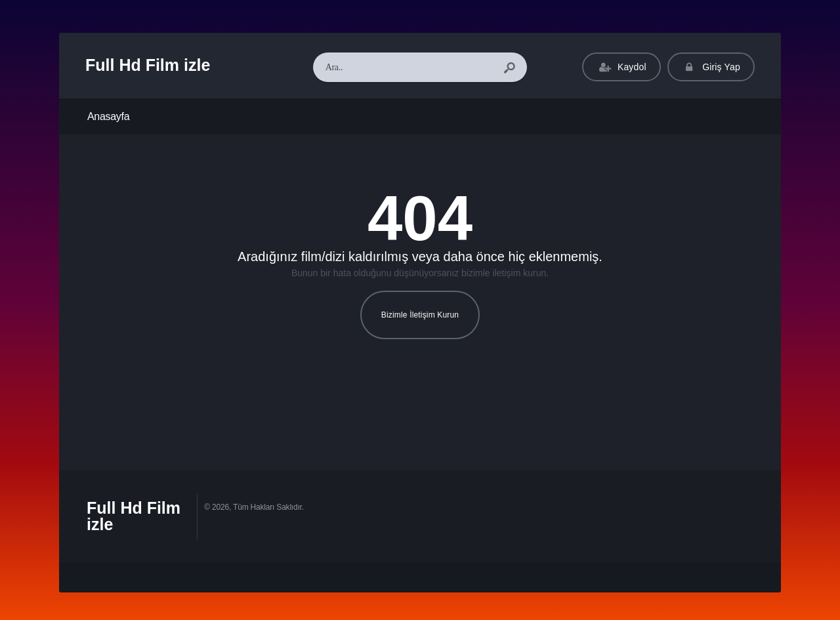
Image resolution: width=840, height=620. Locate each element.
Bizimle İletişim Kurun (420, 315)
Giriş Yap (711, 67)
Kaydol (621, 67)
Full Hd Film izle (148, 65)
